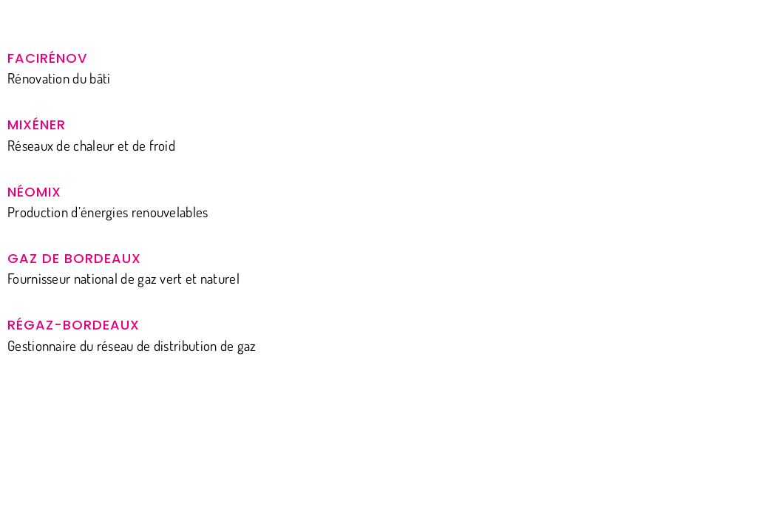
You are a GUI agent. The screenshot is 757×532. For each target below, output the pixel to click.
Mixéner (37, 125)
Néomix (34, 192)
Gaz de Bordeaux (74, 258)
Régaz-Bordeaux (74, 325)
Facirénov (47, 58)
